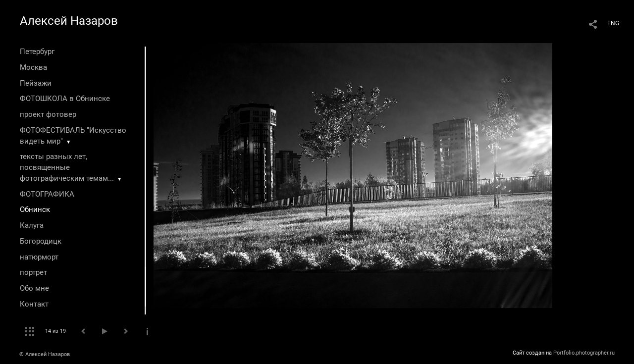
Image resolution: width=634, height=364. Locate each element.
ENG (613, 23)
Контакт (34, 304)
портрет (33, 272)
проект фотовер (48, 114)
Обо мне (34, 288)
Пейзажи (36, 83)
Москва (33, 67)
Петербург (37, 52)
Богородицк (41, 241)
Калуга (32, 225)
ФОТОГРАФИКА (47, 194)
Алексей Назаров (69, 21)
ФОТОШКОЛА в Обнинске (65, 99)
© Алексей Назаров (45, 354)
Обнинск (35, 209)
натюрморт (39, 257)
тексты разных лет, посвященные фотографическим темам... (67, 167)
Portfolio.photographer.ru (584, 353)
